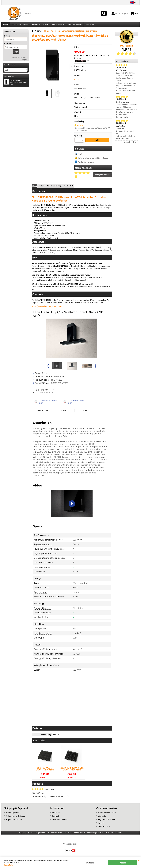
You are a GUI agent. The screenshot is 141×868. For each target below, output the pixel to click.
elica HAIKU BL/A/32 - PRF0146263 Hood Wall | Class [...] (15, 84)
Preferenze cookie (70, 845)
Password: (9, 45)
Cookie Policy (9, 865)
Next (71, 66)
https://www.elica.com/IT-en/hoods (47, 307)
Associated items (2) (55, 187)
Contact (56, 817)
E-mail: (7, 37)
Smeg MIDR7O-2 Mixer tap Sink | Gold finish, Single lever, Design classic (126, 78)
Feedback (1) (69, 187)
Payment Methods (14, 820)
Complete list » (131, 144)
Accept (123, 863)
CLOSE (139, 860)
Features (42, 187)
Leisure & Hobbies (74, 25)
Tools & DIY (89, 25)
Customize (91, 863)
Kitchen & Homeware (40, 25)
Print (80, 155)
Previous (33, 66)
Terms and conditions (107, 814)
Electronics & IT (58, 25)
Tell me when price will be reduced (93, 159)
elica (76, 81)
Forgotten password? (20, 59)
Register (25, 61)
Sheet (35, 187)
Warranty (102, 817)
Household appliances (20, 25)
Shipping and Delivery (15, 817)
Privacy (101, 824)
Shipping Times (13, 814)
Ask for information (86, 163)
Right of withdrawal (107, 820)
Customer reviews (60, 820)
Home (6, 25)
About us (56, 814)
